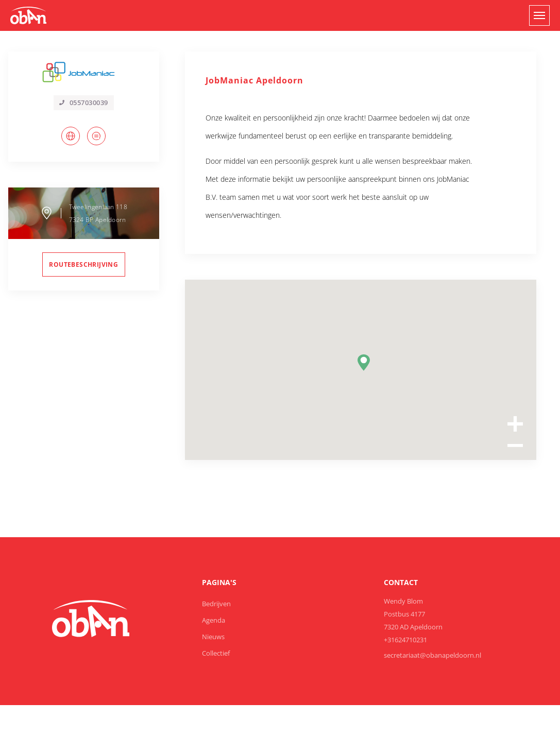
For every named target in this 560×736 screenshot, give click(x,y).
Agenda (214, 620)
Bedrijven (216, 604)
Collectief (216, 653)
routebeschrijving (83, 264)
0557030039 (84, 102)
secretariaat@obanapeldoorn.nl (432, 655)
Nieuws (213, 637)
